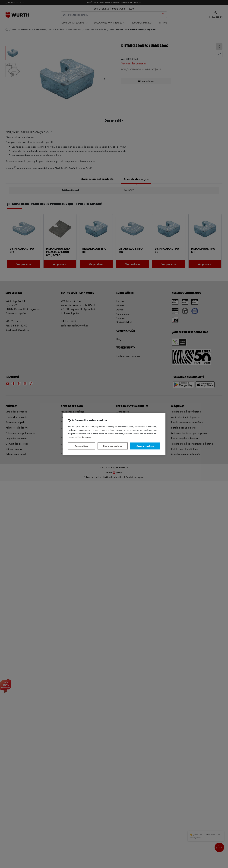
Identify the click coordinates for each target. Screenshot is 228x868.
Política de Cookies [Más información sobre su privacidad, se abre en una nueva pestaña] (83, 437)
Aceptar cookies (145, 446)
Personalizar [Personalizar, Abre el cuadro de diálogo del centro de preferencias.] (82, 446)
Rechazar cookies (112, 446)
